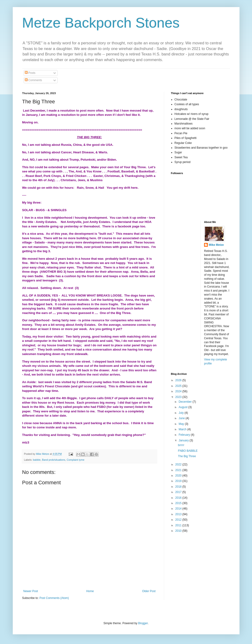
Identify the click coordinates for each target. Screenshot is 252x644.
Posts (30, 73)
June (182, 418)
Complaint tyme (75, 460)
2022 (179, 464)
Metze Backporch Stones (101, 23)
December (186, 402)
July (182, 413)
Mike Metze (216, 245)
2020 (179, 476)
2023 (179, 397)
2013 (179, 514)
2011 (179, 525)
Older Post (149, 591)
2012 (179, 520)
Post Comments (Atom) (54, 598)
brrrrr (181, 445)
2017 (179, 492)
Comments (33, 80)
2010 (179, 531)
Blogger (143, 623)
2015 (179, 503)
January (184, 440)
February (185, 435)
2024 (179, 391)
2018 (179, 487)
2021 (179, 470)
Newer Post (31, 591)
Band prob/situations (54, 460)
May (182, 424)
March (183, 429)
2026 (179, 380)
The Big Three (187, 456)
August (183, 407)
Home (90, 591)
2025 (179, 386)
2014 (179, 509)
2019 (179, 481)
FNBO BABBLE (188, 451)
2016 (179, 498)
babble (37, 460)
